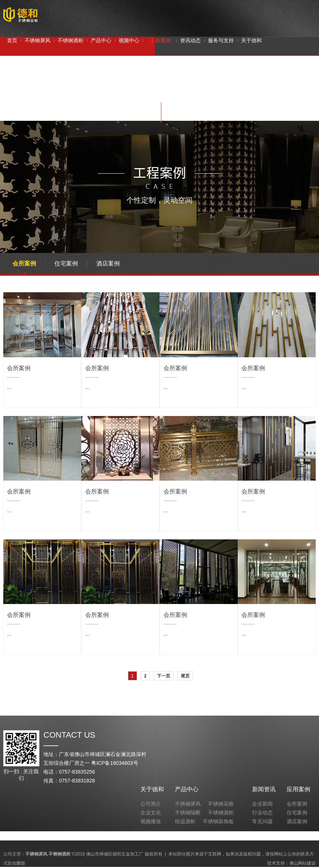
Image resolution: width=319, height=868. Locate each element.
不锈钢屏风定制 (156, 93)
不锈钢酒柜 (86, 93)
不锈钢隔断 (118, 93)
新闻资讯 (264, 789)
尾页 (185, 676)
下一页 (164, 676)
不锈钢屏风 (54, 93)
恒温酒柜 (185, 821)
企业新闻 (262, 804)
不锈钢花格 (221, 804)
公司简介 (151, 804)
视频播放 (151, 821)
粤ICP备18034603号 (115, 763)
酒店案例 (108, 263)
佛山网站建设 (302, 863)
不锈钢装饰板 (218, 821)
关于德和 (152, 789)
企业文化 (151, 813)
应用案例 (298, 789)
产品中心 (187, 789)
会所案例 (24, 263)
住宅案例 (66, 263)
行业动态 (262, 813)
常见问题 (262, 821)
